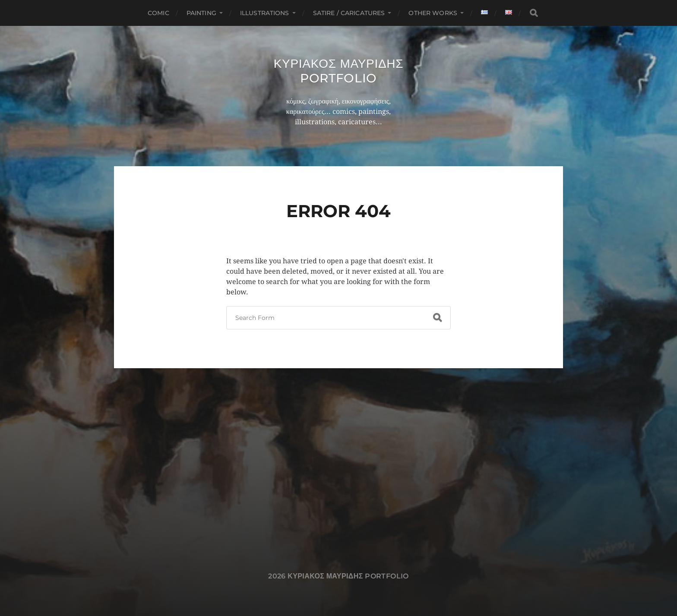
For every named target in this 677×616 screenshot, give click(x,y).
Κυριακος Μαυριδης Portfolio (339, 71)
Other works (433, 13)
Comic (158, 13)
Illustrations (265, 13)
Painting (201, 13)
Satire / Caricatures (349, 13)
